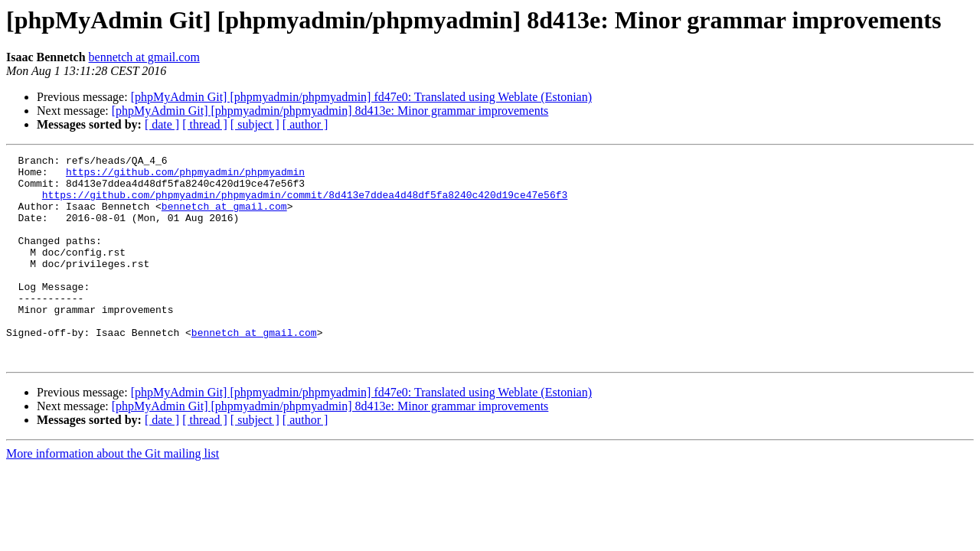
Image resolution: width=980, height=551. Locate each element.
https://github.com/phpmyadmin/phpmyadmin (185, 176)
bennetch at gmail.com (144, 57)
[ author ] (305, 124)
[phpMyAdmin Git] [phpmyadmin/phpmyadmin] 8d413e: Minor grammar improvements (330, 111)
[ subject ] (255, 124)
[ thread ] (205, 124)
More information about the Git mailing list (113, 495)
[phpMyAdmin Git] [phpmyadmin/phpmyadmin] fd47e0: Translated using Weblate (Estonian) (361, 97)
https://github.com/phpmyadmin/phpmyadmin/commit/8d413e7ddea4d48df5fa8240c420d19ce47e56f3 (305, 204)
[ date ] (162, 124)
